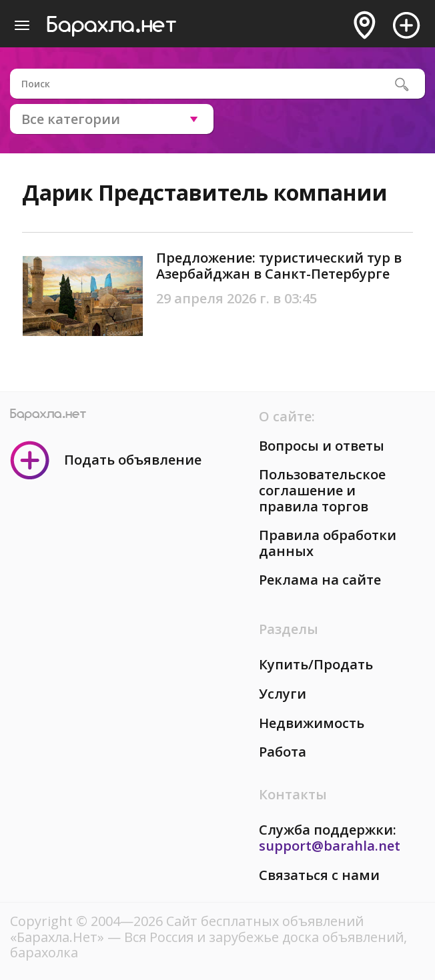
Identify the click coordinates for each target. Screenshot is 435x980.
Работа (283, 752)
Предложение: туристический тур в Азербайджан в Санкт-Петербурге (279, 266)
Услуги (283, 694)
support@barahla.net (330, 846)
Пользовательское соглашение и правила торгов (322, 490)
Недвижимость (312, 723)
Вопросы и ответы (322, 446)
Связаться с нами (319, 875)
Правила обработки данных (328, 543)
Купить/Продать (316, 664)
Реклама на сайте (320, 580)
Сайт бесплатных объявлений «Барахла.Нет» (187, 929)
